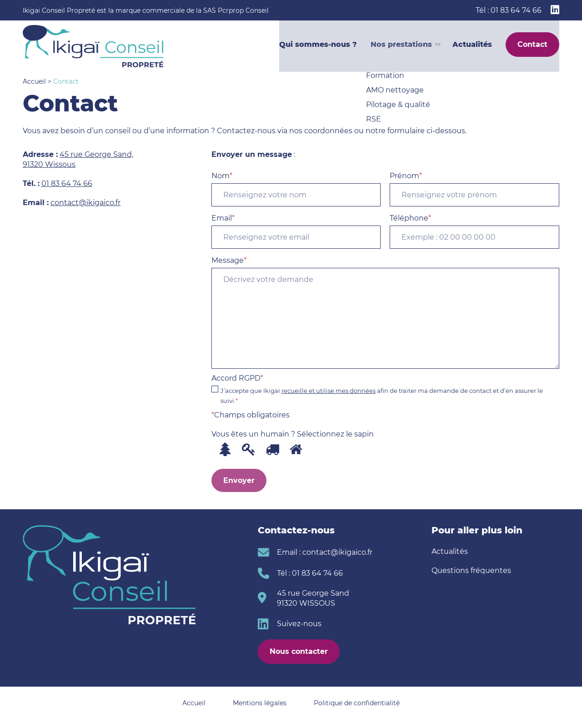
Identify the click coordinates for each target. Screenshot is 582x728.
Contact (532, 46)
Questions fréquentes (471, 570)
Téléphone (474, 231)
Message (385, 312)
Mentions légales (260, 703)
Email (296, 231)
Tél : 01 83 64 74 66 (509, 10)
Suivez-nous (299, 624)
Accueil (34, 81)
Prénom (474, 189)
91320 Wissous (49, 164)
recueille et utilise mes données (329, 391)
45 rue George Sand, (96, 154)
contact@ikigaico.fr (85, 203)
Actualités (472, 46)
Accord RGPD (385, 390)
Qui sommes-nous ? (318, 46)
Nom (296, 189)
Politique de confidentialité (357, 703)
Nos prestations (401, 46)
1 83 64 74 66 (69, 183)
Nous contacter (299, 651)
